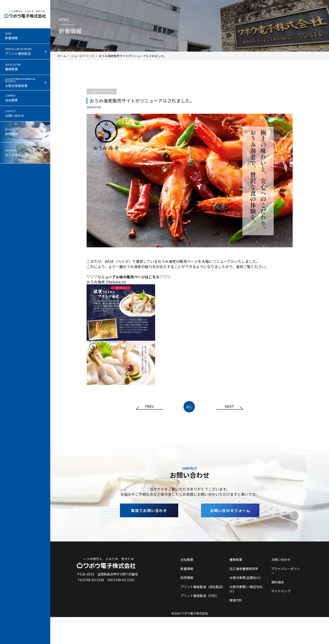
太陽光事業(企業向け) (245, 578)
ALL (189, 407)
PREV (149, 407)
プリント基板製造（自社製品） (202, 587)
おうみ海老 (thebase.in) (106, 282)
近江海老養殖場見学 (244, 569)
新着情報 (25, 36)
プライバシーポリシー (286, 571)
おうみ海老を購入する (25, 154)
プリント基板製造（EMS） (200, 596)
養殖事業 (25, 67)
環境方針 (236, 600)
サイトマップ (281, 591)
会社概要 (25, 98)
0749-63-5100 (94, 580)
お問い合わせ (25, 114)
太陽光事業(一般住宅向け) (246, 589)
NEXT (230, 407)
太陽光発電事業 (25, 83)
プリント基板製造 (25, 52)
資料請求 (278, 582)
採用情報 (25, 132)
